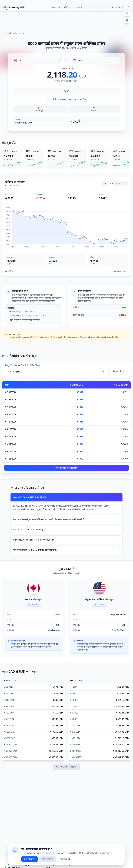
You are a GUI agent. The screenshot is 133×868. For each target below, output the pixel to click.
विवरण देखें (119, 371)
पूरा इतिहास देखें (121, 271)
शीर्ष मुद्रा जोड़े (69, 7)
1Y (125, 184)
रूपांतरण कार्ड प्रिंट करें (66, 767)
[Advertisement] (66, 21)
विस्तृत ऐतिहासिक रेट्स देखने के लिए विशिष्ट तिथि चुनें (23, 365)
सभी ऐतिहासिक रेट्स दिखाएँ (67, 468)
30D (111, 184)
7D (105, 184)
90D (118, 184)
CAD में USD (12, 33)
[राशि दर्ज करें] (66, 91)
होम (3, 33)
